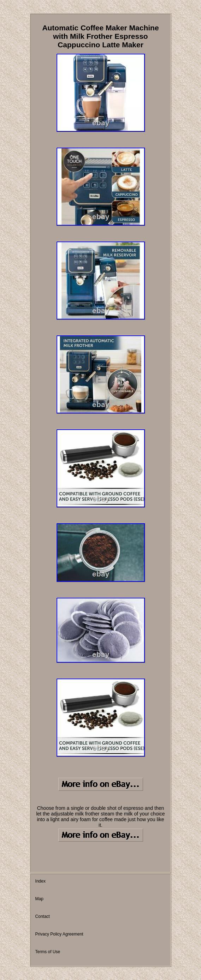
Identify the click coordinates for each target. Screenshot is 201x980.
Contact (43, 916)
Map (39, 899)
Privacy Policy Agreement (59, 934)
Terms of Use (48, 952)
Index (40, 881)
